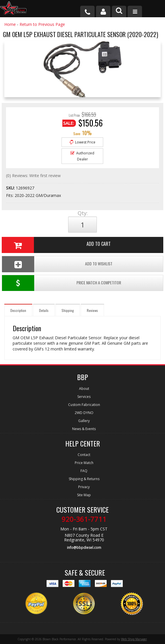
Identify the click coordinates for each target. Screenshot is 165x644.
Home (10, 24)
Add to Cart (56, 245)
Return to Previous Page (42, 24)
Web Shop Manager (134, 639)
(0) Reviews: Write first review (33, 176)
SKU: (11, 188)
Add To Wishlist (57, 264)
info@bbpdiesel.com (84, 548)
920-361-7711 (84, 519)
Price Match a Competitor (62, 283)
